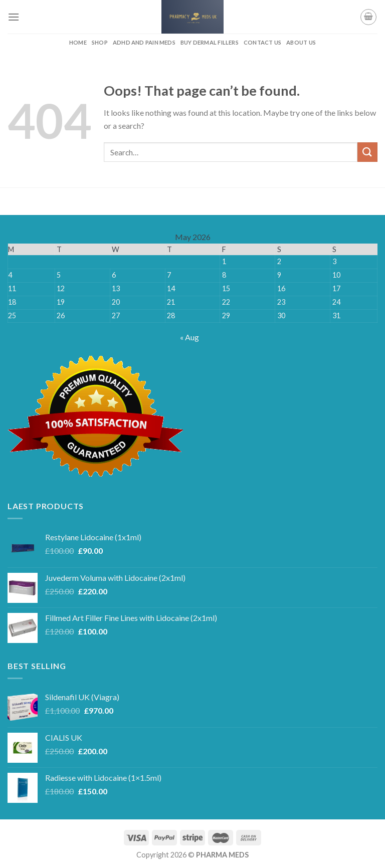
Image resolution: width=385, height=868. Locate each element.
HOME (78, 42)
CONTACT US (262, 42)
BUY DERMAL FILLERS (210, 42)
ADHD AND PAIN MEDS (144, 42)
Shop (100, 42)
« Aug (189, 337)
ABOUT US (301, 42)
